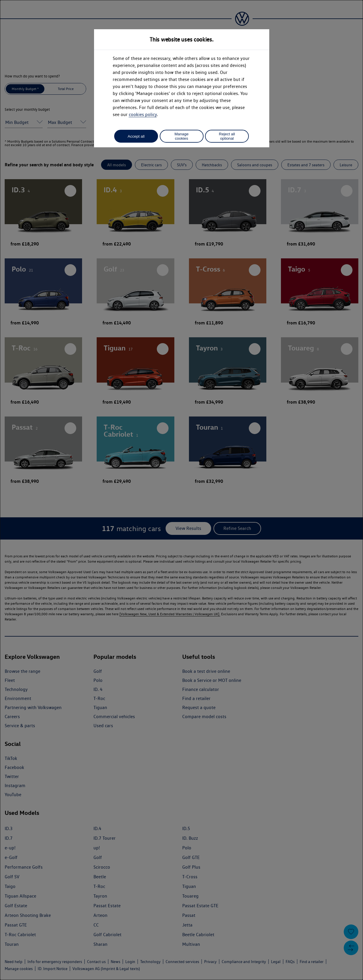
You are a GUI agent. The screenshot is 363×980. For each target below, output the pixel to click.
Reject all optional (227, 136)
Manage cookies (181, 136)
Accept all (136, 136)
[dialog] (181, 490)
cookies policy (143, 114)
